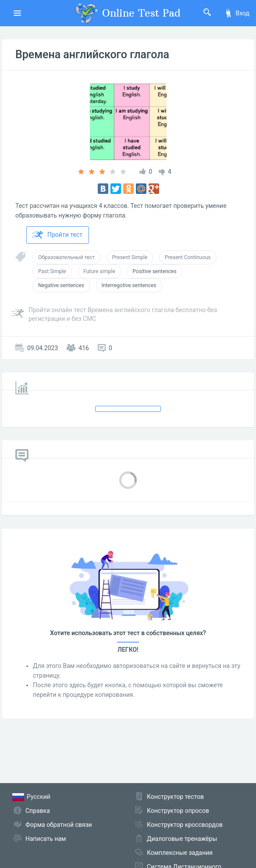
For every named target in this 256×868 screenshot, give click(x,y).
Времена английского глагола (92, 54)
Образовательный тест (66, 257)
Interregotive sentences (129, 285)
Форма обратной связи (59, 825)
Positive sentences (154, 271)
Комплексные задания (180, 853)
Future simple (99, 271)
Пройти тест (57, 235)
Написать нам (46, 839)
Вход (237, 13)
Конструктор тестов (175, 797)
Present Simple (130, 257)
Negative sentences (61, 285)
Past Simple (52, 271)
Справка (38, 811)
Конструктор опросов (178, 811)
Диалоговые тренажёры (182, 839)
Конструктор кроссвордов (185, 825)
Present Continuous (188, 257)
